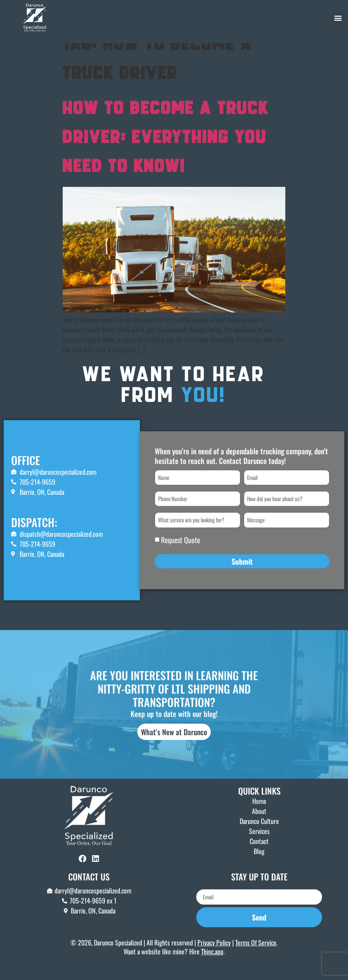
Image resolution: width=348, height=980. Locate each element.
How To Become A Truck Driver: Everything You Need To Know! (166, 153)
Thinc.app (212, 967)
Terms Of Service (256, 958)
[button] (338, 18)
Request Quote (180, 555)
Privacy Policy (214, 958)
